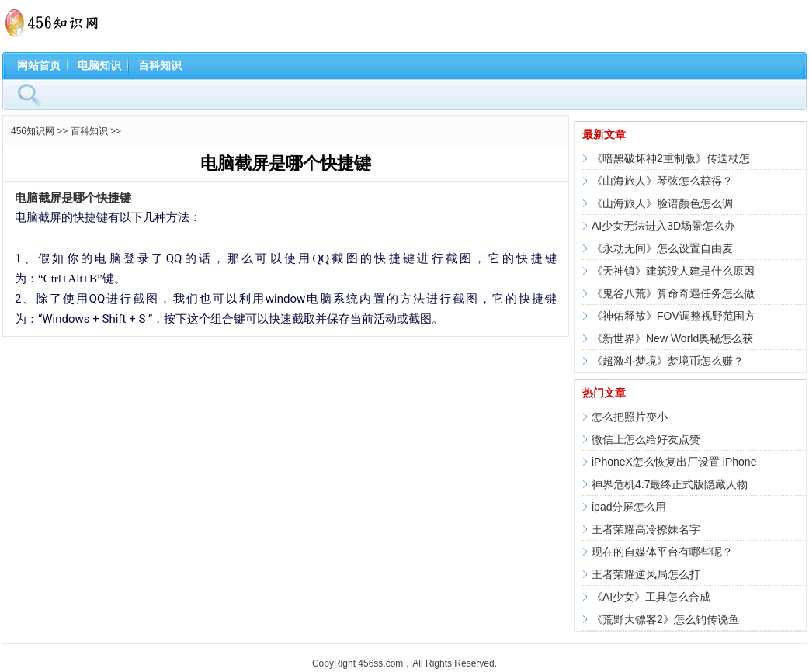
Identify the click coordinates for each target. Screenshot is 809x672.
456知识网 (33, 131)
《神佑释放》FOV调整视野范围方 (674, 316)
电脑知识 (99, 65)
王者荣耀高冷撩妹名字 (646, 529)
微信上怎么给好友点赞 (646, 439)
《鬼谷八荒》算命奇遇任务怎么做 (673, 293)
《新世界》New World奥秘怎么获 (672, 338)
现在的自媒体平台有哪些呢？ (662, 552)
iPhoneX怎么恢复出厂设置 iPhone (674, 462)
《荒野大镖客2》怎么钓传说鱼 (665, 619)
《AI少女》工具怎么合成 (651, 597)
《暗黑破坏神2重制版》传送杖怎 (671, 158)
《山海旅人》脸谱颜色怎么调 (662, 203)
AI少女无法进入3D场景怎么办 (663, 226)
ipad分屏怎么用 (629, 507)
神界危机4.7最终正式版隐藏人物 (670, 484)
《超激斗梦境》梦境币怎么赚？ (668, 361)
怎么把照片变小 (630, 417)
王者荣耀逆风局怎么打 (646, 574)
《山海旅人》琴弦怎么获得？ (662, 181)
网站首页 (39, 65)
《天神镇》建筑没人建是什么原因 (673, 271)
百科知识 (160, 65)
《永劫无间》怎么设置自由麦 (662, 248)
